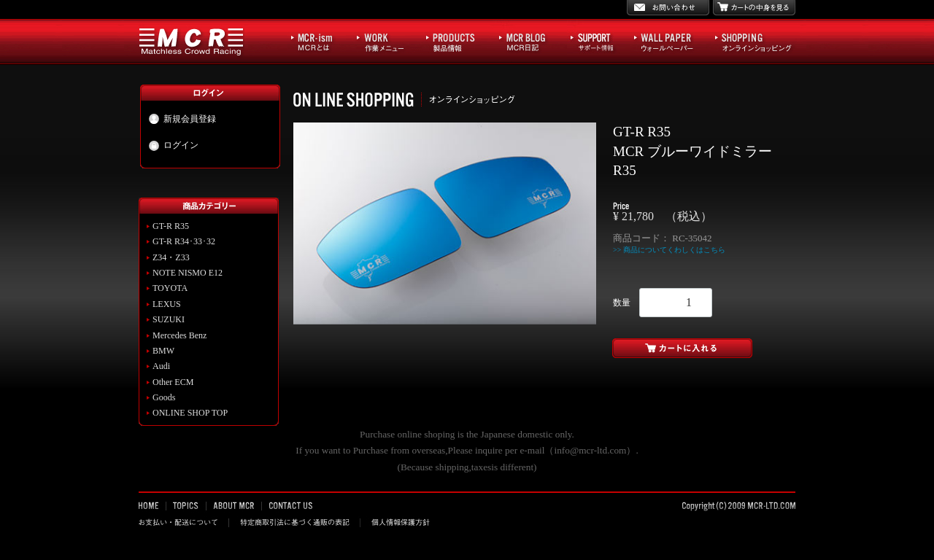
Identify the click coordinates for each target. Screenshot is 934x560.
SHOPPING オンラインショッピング (753, 41)
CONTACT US (290, 505)
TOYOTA (170, 288)
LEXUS (167, 304)
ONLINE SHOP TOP (190, 413)
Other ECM (173, 382)
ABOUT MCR (234, 505)
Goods (164, 397)
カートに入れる (704, 348)
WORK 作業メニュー (387, 41)
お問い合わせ (668, 8)
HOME (153, 505)
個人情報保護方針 (399, 522)
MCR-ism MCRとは (320, 41)
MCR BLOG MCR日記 (531, 41)
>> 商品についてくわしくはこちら (669, 250)
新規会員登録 (182, 119)
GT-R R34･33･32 (184, 241)
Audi (161, 366)
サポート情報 (599, 41)
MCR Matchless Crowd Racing (192, 41)
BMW (163, 351)
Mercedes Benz (180, 335)
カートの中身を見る (754, 8)
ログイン (173, 146)
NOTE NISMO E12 (188, 273)
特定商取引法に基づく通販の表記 (295, 522)
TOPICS (186, 505)
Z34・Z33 (171, 257)
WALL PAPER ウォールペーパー (671, 41)
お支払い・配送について (184, 522)
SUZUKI (169, 319)
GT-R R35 (171, 226)
